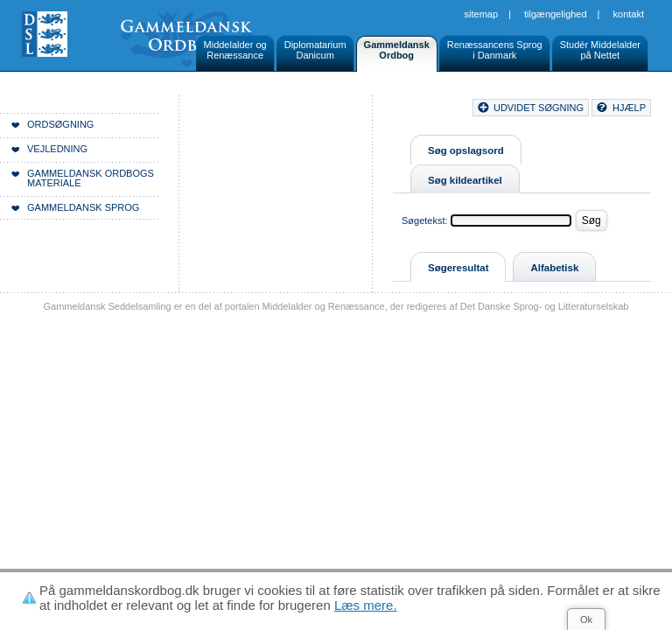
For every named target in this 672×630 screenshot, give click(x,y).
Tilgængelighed (556, 14)
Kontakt (629, 14)
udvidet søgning (539, 108)
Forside (269, 110)
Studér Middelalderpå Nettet (600, 50)
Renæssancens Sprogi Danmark (495, 50)
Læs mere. (366, 605)
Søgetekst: (425, 220)
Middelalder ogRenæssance (235, 50)
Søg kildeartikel (465, 180)
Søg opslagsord (466, 150)
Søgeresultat (458, 268)
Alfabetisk (554, 268)
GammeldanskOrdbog (397, 50)
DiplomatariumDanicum (315, 50)
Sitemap (482, 14)
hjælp (629, 108)
